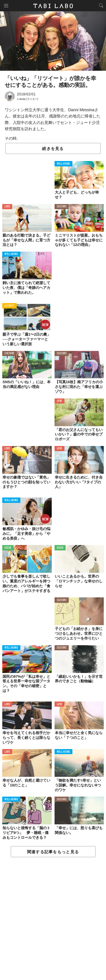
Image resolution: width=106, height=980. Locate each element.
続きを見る (53, 149)
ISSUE (8, 548)
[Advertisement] (53, 919)
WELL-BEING (64, 164)
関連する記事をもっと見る (53, 852)
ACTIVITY (9, 306)
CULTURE (62, 207)
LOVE (7, 207)
